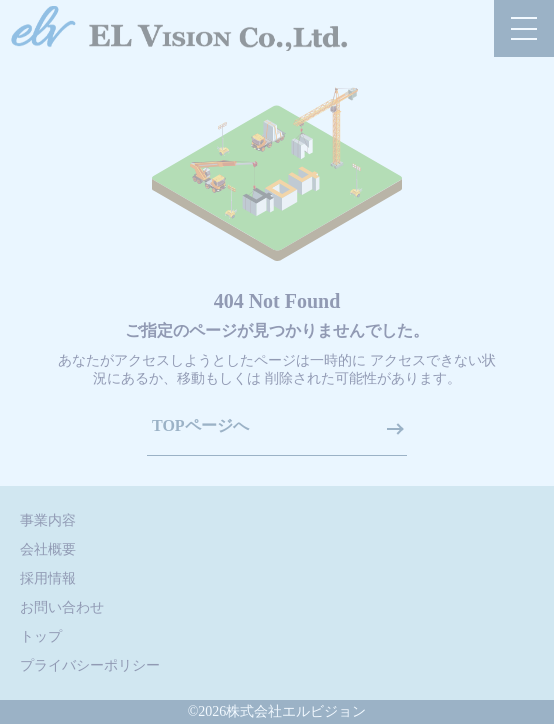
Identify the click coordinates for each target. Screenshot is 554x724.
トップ (41, 636)
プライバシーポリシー (90, 665)
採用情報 (48, 578)
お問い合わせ (62, 607)
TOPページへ (200, 425)
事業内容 (48, 520)
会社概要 (48, 549)
